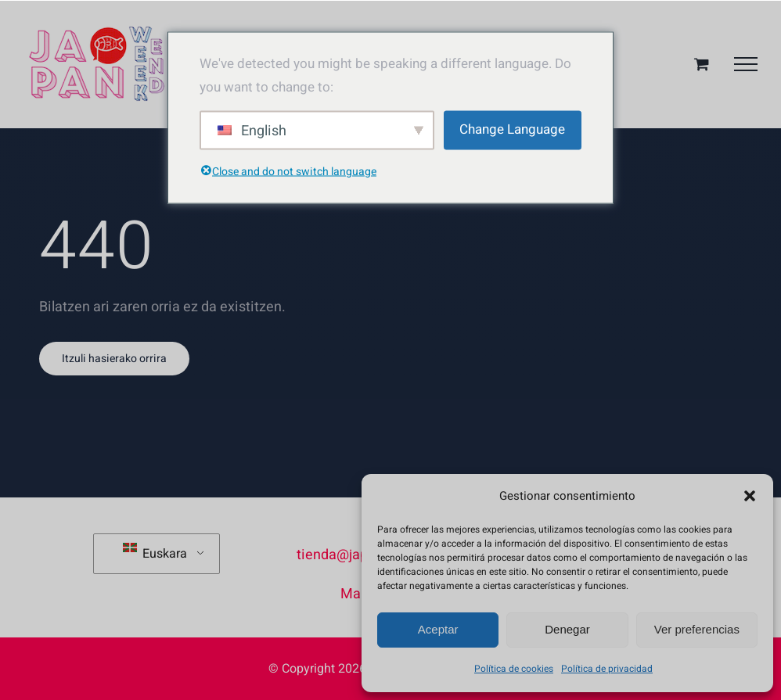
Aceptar (438, 629)
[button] (750, 496)
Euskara (155, 553)
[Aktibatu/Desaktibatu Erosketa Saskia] (702, 64)
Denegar (567, 629)
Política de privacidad (607, 669)
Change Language (512, 129)
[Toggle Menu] (746, 64)
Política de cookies (514, 669)
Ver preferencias (697, 629)
